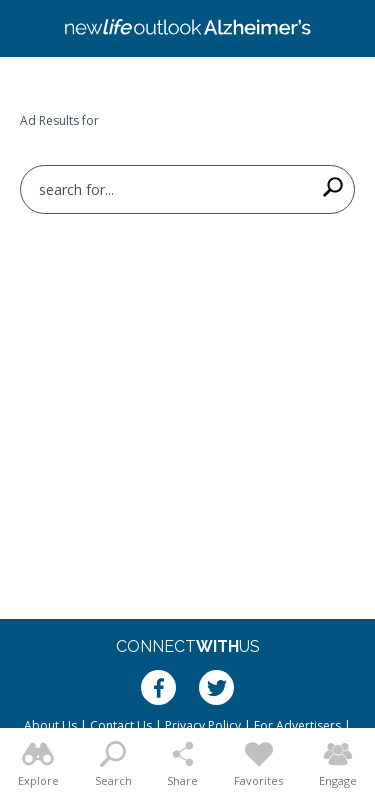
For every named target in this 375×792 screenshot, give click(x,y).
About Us (50, 725)
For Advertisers (297, 725)
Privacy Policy (203, 725)
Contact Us (121, 725)
